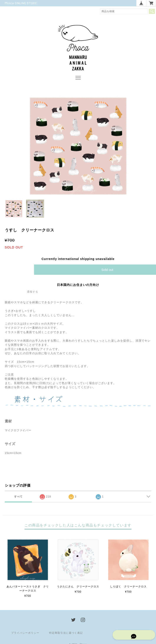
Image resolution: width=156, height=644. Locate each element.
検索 (152, 11)
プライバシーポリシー (25, 634)
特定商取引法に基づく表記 (66, 634)
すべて (18, 498)
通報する (33, 293)
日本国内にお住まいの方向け (78, 286)
